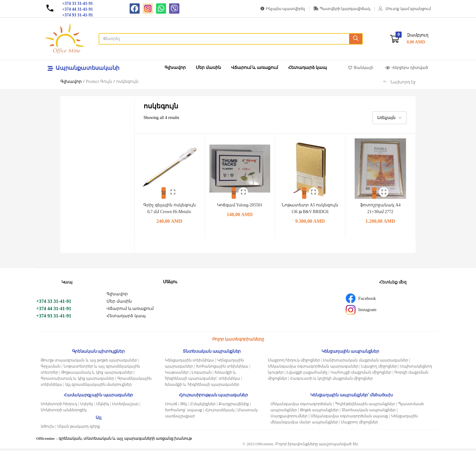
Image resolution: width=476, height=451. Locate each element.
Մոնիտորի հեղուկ (59, 407)
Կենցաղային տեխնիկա (189, 363)
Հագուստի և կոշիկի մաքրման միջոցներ (331, 381)
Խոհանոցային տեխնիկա (222, 369)
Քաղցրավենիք (234, 407)
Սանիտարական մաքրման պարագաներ (365, 363)
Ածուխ (48, 429)
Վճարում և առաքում (255, 68)
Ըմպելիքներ (203, 407)
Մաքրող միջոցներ (359, 425)
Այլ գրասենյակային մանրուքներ (99, 387)
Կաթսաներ (177, 375)
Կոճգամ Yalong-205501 (240, 201)
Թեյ (184, 407)
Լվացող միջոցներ (379, 369)
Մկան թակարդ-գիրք (79, 429)
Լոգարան (202, 375)
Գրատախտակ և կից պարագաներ (77, 381)
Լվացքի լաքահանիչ (307, 375)
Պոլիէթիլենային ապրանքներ (365, 407)
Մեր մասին (208, 68)
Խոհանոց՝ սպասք (184, 413)
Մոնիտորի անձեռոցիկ (64, 413)
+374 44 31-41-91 (54, 311)
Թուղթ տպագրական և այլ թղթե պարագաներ (89, 363)
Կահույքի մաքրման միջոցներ (361, 375)
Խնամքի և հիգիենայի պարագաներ (202, 387)
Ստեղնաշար (125, 407)
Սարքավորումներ (289, 419)
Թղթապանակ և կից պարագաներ (97, 375)
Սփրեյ (87, 407)
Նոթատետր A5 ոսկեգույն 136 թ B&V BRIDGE (310, 208)
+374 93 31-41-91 (54, 319)
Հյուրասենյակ (220, 413)
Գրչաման (51, 369)
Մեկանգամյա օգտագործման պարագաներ (313, 369)
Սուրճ (171, 407)
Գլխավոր (175, 68)
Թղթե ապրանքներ (319, 413)
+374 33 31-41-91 (54, 304)
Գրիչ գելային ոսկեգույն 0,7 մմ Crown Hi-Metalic (169, 208)
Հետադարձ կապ (308, 68)
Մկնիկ (103, 407)
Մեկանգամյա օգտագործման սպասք (349, 419)
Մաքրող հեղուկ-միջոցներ (294, 363)
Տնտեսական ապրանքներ (369, 413)
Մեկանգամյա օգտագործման (301, 407)
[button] (409, 39)
